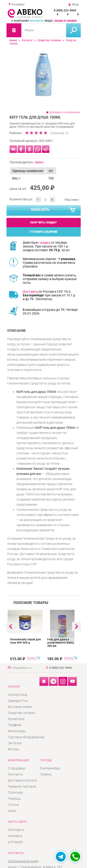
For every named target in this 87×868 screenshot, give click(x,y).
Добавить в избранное (65, 112)
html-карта (16, 830)
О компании (20, 21)
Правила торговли (22, 786)
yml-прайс (15, 842)
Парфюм (14, 725)
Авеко (13, 40)
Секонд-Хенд (18, 695)
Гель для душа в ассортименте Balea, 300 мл (61, 643)
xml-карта (15, 836)
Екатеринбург (50, 768)
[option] (44, 76)
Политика (15, 793)
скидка (45, 243)
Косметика (16, 719)
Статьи (13, 805)
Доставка (30, 292)
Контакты (37, 21)
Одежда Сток (18, 701)
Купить (32, 658)
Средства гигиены (49, 40)
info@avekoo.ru (22, 668)
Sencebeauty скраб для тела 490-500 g (25, 641)
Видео (49, 21)
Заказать (53, 210)
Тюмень (46, 774)
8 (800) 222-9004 (65, 10)
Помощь (14, 799)
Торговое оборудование (26, 737)
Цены (12, 811)
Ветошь (14, 749)
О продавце (17, 768)
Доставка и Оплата (22, 780)
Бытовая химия (20, 707)
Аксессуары (17, 731)
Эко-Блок (15, 743)
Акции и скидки (66, 21)
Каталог (27, 40)
